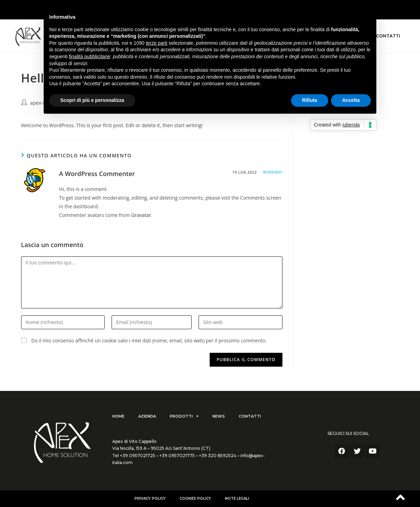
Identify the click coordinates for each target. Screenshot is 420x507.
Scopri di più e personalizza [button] (92, 100)
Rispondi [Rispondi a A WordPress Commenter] (273, 172)
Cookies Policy (195, 499)
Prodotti (184, 416)
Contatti (388, 36)
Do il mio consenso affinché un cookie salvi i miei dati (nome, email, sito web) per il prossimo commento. (149, 340)
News (219, 416)
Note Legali (237, 499)
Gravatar (141, 215)
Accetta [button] (351, 100)
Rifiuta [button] (310, 100)
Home (118, 416)
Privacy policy (150, 499)
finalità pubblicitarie (90, 56)
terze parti (157, 43)
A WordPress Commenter (97, 174)
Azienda (147, 416)
